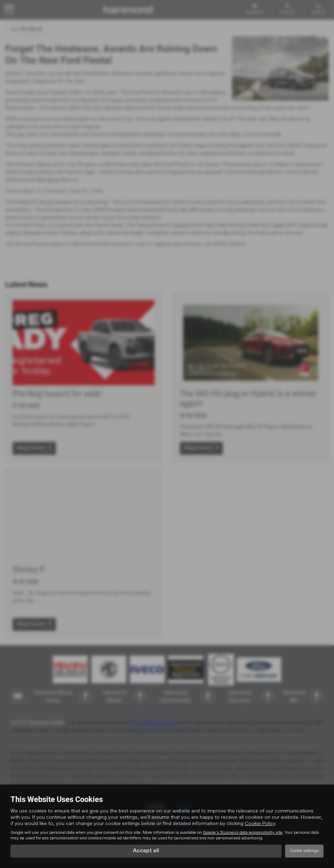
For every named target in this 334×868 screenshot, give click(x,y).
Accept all (146, 851)
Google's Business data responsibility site (243, 833)
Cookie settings (304, 851)
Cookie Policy (260, 824)
